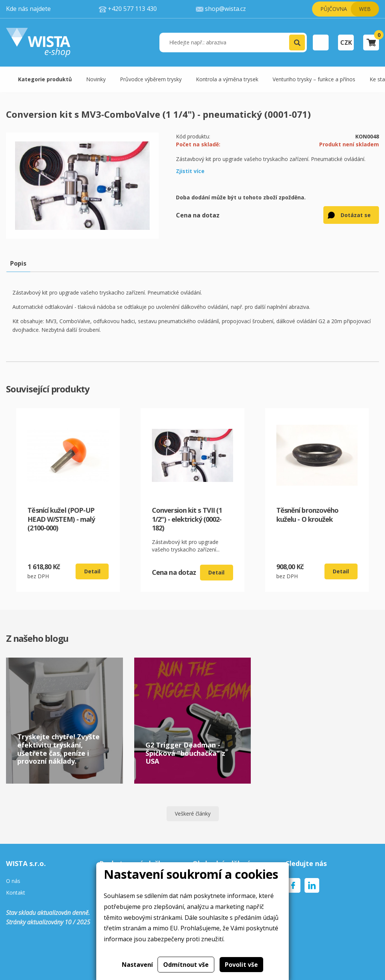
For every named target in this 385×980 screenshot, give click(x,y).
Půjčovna (334, 9)
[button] (297, 43)
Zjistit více (190, 171)
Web (365, 9)
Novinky (96, 79)
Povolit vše (241, 965)
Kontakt (16, 893)
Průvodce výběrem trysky (151, 79)
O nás (13, 881)
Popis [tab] (18, 263)
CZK (346, 43)
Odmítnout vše (186, 965)
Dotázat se (356, 215)
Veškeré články (193, 814)
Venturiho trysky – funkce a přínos (314, 79)
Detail (92, 571)
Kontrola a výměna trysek (227, 79)
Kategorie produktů (45, 79)
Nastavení (137, 965)
